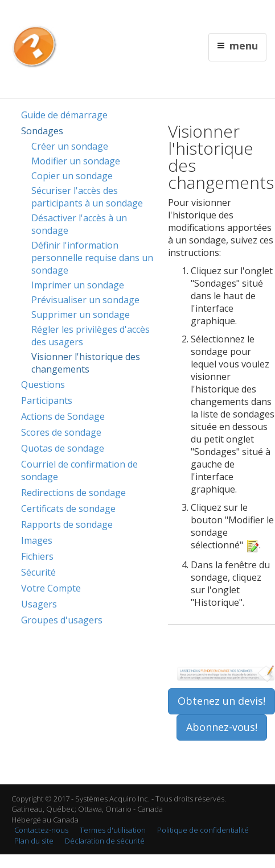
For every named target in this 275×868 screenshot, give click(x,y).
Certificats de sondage (68, 509)
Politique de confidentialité (203, 830)
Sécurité (38, 572)
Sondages (42, 131)
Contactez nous (141, 15)
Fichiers (37, 556)
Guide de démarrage (64, 115)
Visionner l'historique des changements (86, 363)
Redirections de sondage (73, 493)
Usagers (39, 604)
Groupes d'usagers (62, 620)
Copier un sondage (72, 176)
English (101, 15)
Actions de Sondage (63, 416)
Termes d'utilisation (113, 830)
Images (37, 540)
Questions (43, 385)
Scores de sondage (61, 432)
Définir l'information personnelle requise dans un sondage (92, 258)
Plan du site (34, 841)
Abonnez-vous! (222, 727)
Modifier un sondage (76, 161)
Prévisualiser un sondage (85, 300)
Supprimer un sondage (81, 315)
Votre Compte (51, 588)
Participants (47, 400)
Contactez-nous (41, 830)
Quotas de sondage (63, 448)
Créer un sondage (70, 146)
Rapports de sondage (67, 524)
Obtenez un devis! (221, 701)
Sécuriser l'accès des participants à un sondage (87, 197)
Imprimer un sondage (78, 285)
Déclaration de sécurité (105, 841)
